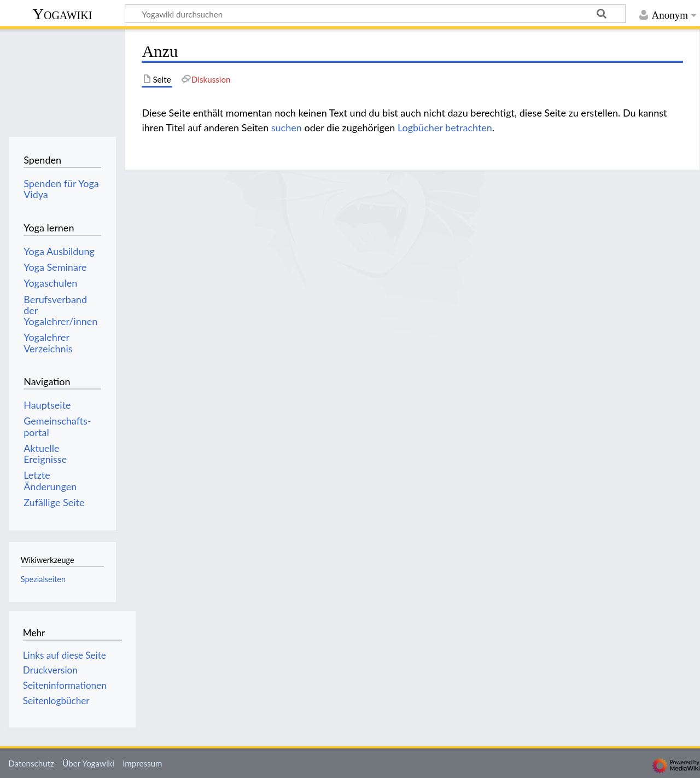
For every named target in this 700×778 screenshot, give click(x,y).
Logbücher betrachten (445, 127)
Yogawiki (63, 14)
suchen (287, 127)
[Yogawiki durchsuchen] (375, 14)
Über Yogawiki (88, 763)
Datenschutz (31, 763)
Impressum (142, 763)
